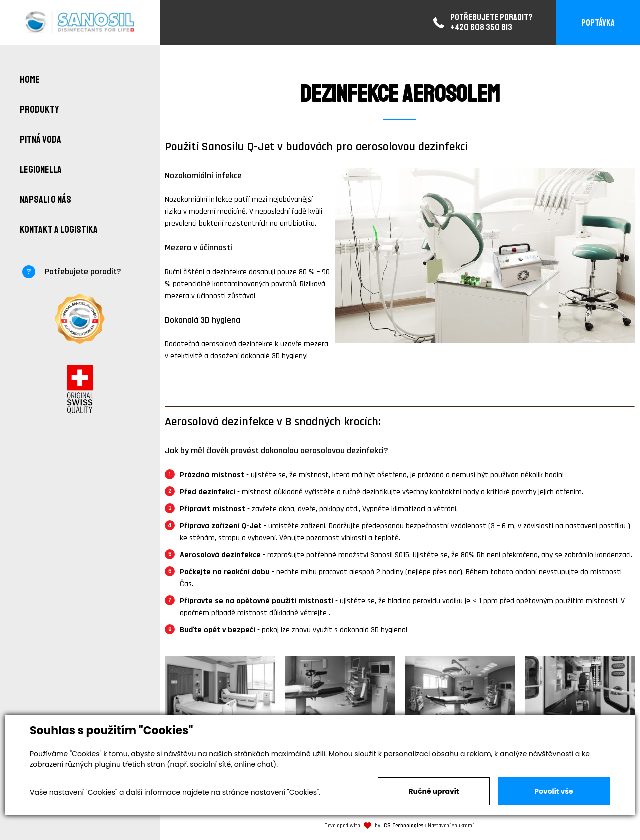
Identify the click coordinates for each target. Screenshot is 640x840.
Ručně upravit (434, 791)
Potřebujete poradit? (83, 272)
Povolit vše (554, 791)
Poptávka (598, 23)
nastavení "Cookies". (286, 792)
